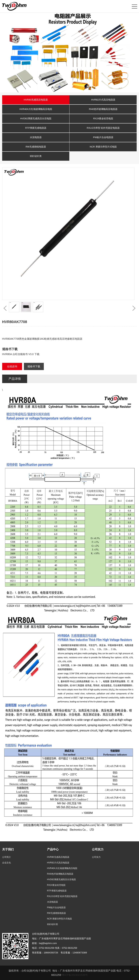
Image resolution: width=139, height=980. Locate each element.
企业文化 (7, 863)
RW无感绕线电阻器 (36, 147)
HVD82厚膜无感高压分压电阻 (36, 119)
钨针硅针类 (36, 156)
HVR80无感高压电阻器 (36, 100)
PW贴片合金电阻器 (103, 137)
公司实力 (96, 857)
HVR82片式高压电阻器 (103, 100)
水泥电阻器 (36, 137)
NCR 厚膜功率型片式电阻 (103, 147)
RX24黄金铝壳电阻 (103, 119)
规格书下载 (34, 366)
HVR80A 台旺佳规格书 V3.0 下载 (21, 354)
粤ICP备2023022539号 (75, 975)
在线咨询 (12, 366)
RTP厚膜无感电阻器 (36, 128)
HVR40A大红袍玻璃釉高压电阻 (36, 109)
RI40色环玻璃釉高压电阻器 (103, 109)
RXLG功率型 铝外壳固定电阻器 (103, 128)
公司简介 (7, 857)
